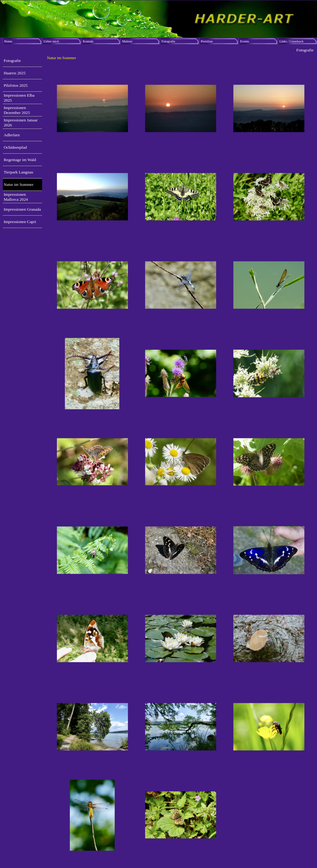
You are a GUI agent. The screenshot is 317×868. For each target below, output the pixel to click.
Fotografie (168, 41)
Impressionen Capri (20, 222)
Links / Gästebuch (292, 41)
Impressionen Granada (22, 209)
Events (245, 41)
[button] (92, 109)
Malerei (127, 41)
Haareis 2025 (15, 73)
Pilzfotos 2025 (16, 85)
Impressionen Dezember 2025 (17, 110)
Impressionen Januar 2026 (21, 123)
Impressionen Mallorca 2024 (16, 197)
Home (8, 41)
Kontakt (88, 41)
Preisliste (207, 41)
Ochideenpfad (15, 147)
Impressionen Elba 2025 (19, 98)
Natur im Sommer (19, 184)
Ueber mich (51, 41)
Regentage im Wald (20, 160)
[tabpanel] (181, 58)
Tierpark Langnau (18, 172)
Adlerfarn (12, 135)
